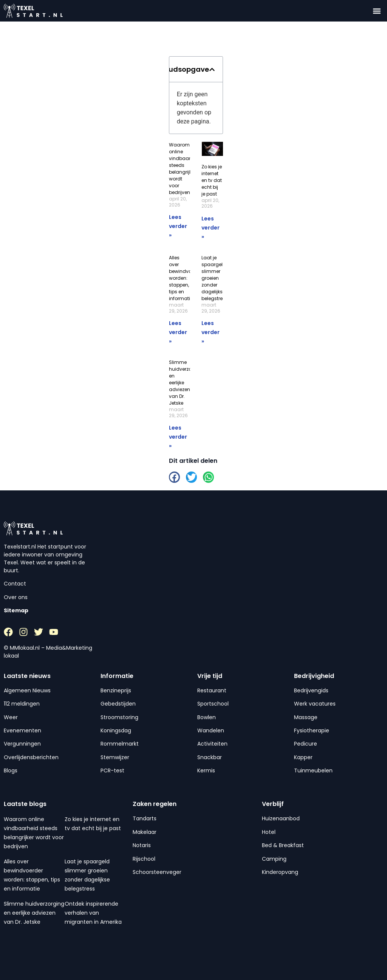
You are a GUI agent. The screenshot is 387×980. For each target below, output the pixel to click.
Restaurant (212, 690)
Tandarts (145, 818)
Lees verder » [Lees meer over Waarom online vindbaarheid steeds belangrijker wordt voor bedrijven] (178, 226)
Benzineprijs (116, 690)
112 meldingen (22, 704)
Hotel (269, 832)
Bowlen (207, 717)
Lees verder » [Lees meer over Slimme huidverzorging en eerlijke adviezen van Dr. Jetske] (178, 437)
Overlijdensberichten (31, 757)
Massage (306, 717)
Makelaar (145, 832)
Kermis (206, 770)
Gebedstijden (118, 704)
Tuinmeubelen (313, 770)
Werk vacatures (315, 704)
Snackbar (210, 757)
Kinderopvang (280, 872)
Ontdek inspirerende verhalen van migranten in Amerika (93, 913)
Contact (15, 584)
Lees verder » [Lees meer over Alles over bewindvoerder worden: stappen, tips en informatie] (178, 332)
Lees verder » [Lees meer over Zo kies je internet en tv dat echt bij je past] (211, 228)
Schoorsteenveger (157, 872)
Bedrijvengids (311, 690)
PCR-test (112, 770)
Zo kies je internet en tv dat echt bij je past (212, 180)
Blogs (11, 770)
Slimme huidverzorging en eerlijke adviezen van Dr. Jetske (34, 913)
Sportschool (213, 704)
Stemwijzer (115, 757)
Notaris (142, 845)
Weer (11, 717)
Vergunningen (22, 744)
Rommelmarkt (120, 744)
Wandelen (211, 730)
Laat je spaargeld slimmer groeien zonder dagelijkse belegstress (215, 278)
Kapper (303, 757)
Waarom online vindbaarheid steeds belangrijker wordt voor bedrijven (185, 169)
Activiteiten (212, 744)
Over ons (16, 597)
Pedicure (306, 744)
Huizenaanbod (281, 818)
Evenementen (22, 730)
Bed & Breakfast (283, 845)
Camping (274, 859)
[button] (377, 11)
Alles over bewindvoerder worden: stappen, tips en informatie (186, 278)
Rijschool (144, 859)
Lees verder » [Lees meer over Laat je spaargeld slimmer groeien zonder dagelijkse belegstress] (211, 332)
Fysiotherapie (312, 730)
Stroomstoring (119, 717)
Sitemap (16, 610)
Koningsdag (116, 730)
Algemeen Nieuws (27, 690)
